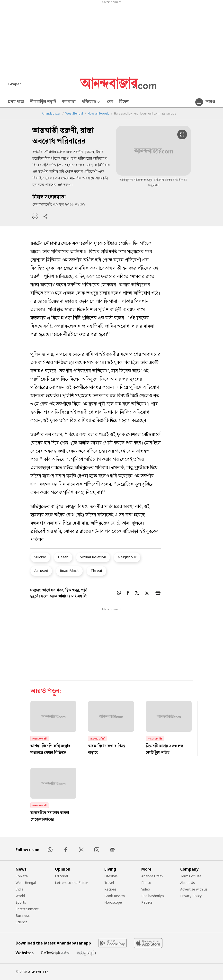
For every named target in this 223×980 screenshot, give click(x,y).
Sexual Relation (93, 557)
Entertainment (27, 909)
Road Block (69, 570)
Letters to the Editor (71, 883)
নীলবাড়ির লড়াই (43, 102)
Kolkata (22, 876)
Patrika (147, 902)
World (20, 896)
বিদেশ (124, 102)
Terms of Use (191, 876)
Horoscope (113, 902)
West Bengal (74, 114)
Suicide (40, 557)
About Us (187, 883)
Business (23, 915)
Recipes (110, 889)
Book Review (115, 896)
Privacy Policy (191, 896)
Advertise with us (194, 889)
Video (146, 889)
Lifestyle (111, 876)
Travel (109, 883)
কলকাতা (69, 102)
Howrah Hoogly (98, 114)
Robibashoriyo (153, 896)
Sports (21, 902)
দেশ (110, 102)
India (19, 889)
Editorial (61, 876)
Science (22, 922)
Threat (96, 570)
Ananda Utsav (152, 876)
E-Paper (14, 84)
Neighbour (127, 557)
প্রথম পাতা (16, 102)
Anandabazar (51, 114)
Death (63, 557)
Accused (41, 570)
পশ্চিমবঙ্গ (91, 102)
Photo (146, 883)
